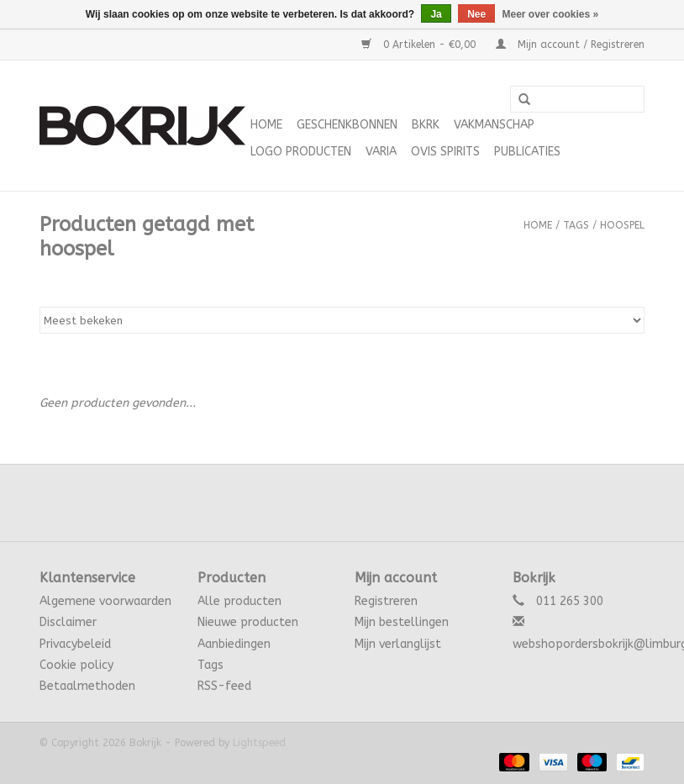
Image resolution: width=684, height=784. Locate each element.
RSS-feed (224, 686)
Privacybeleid (75, 644)
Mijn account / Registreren (570, 45)
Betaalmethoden (87, 686)
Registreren (386, 601)
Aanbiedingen (234, 644)
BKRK (426, 125)
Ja (436, 14)
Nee (476, 14)
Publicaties (527, 152)
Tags (576, 225)
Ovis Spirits (445, 152)
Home (266, 125)
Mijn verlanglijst (398, 644)
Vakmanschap (494, 125)
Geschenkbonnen (347, 125)
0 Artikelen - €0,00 (420, 45)
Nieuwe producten (248, 622)
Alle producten (239, 601)
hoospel (622, 225)
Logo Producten (301, 152)
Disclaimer (68, 622)
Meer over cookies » (551, 14)
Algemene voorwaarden (105, 601)
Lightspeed (259, 743)
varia (381, 152)
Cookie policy (76, 665)
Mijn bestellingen (402, 622)
